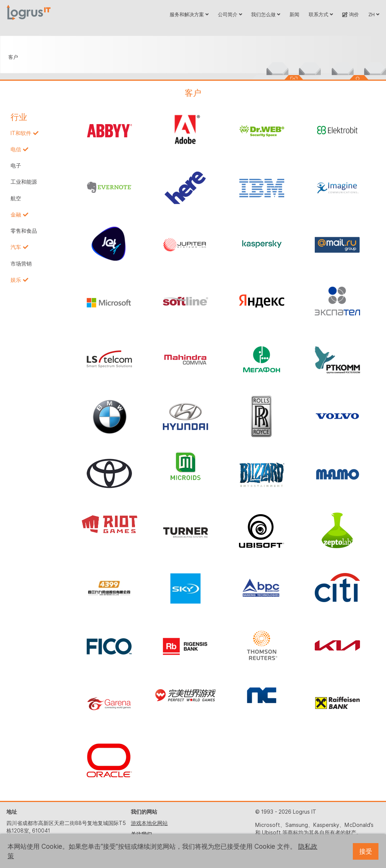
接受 (366, 851)
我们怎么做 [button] (266, 14)
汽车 (16, 247)
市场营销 (21, 264)
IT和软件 (21, 133)
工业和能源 (24, 182)
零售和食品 (24, 231)
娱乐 (16, 280)
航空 (16, 198)
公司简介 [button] (230, 14)
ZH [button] (374, 14)
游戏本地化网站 (149, 823)
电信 (16, 149)
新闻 (294, 14)
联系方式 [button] (321, 14)
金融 (16, 215)
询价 (350, 14)
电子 (16, 166)
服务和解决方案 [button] (189, 14)
